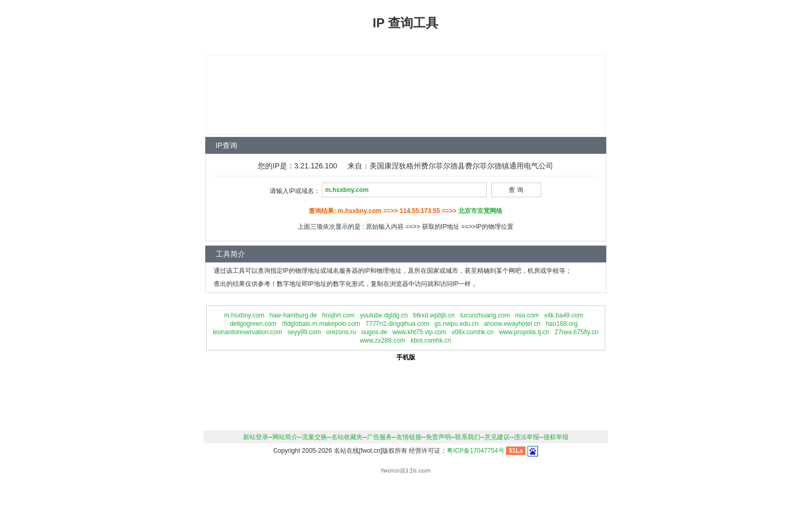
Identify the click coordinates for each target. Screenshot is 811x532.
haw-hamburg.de (293, 315)
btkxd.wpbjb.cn (434, 315)
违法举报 (526, 437)
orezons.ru (341, 332)
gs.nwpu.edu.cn (457, 324)
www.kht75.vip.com (420, 332)
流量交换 (314, 437)
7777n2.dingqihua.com (397, 324)
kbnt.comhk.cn (431, 341)
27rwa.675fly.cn (576, 332)
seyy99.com (304, 332)
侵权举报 (556, 437)
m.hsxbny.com (244, 315)
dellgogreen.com (253, 324)
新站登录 (256, 437)
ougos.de (374, 332)
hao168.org (562, 324)
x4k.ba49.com (564, 315)
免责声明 (438, 437)
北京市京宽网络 (480, 211)
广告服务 (380, 437)
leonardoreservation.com (247, 332)
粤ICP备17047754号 (475, 451)
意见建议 (497, 437)
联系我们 (468, 437)
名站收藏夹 (347, 437)
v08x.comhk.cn (472, 332)
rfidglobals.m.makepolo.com (321, 324)
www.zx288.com (382, 341)
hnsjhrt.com (339, 315)
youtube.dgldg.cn (384, 315)
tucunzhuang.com (485, 315)
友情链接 (409, 437)
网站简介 (285, 437)
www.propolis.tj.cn (524, 332)
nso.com (527, 315)
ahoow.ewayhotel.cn (512, 324)
